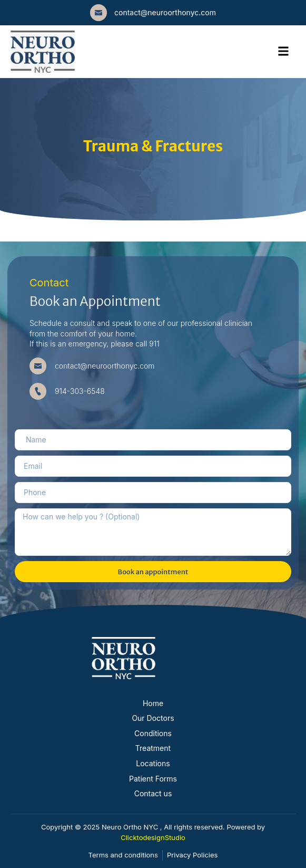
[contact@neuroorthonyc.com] (98, 13)
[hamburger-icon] (284, 52)
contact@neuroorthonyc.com (165, 12)
